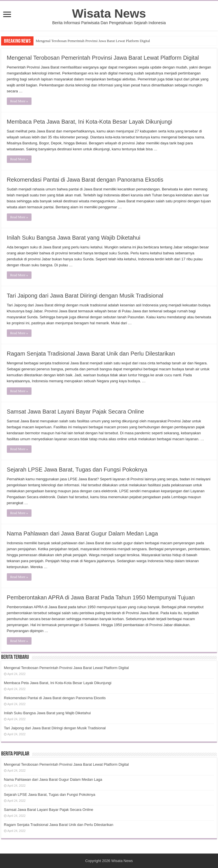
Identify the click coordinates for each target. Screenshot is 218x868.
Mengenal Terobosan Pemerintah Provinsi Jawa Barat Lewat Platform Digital (93, 41)
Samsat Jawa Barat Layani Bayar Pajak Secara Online (76, 412)
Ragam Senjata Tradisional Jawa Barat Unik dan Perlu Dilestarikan (91, 354)
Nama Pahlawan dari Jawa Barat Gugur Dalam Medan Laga (82, 533)
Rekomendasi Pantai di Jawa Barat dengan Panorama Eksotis (85, 180)
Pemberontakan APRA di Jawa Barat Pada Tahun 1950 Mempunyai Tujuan (101, 597)
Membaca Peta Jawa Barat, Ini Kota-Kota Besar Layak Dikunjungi (90, 122)
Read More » (19, 101)
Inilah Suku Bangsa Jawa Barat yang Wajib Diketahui (74, 238)
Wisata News (109, 13)
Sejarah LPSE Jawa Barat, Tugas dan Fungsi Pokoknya (77, 470)
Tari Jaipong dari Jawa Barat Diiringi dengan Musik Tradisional (85, 296)
